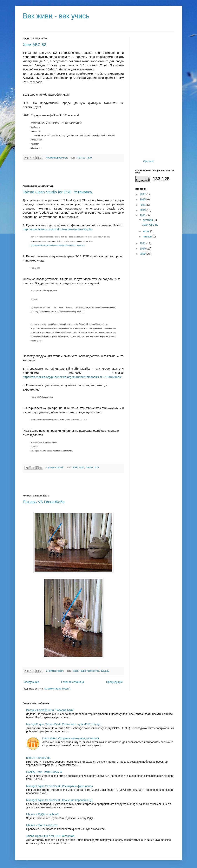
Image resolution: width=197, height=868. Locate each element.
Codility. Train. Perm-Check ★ (44, 772)
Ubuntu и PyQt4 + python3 (42, 814)
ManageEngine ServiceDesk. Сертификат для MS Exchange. (64, 724)
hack (89, 158)
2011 (143, 243)
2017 (143, 194)
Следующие (32, 682)
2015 (143, 199)
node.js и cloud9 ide (38, 758)
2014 (143, 205)
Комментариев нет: (57, 158)
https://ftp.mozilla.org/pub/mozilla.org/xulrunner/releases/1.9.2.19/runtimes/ (72, 377)
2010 (143, 249)
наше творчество (90, 671)
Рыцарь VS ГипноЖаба (44, 502)
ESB (75, 468)
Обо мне (149, 161)
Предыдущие (115, 682)
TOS (97, 468)
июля (147, 231)
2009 (143, 254)
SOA (82, 468)
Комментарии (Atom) (57, 689)
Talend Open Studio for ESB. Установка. (58, 192)
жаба (76, 671)
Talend (89, 468)
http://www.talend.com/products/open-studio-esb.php (58, 229)
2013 (143, 210)
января (148, 236)
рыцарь (105, 671)
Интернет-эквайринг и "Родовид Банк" (50, 710)
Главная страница (73, 682)
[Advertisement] (73, 173)
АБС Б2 (81, 158)
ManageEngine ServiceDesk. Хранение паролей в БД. (60, 800)
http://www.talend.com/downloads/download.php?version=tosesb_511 (58, 245)
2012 (143, 215)
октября (148, 220)
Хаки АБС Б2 (35, 45)
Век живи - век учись (56, 16)
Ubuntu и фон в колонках (42, 825)
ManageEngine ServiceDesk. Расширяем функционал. (60, 786)
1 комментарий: (55, 468)
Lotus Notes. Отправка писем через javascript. (71, 738)
